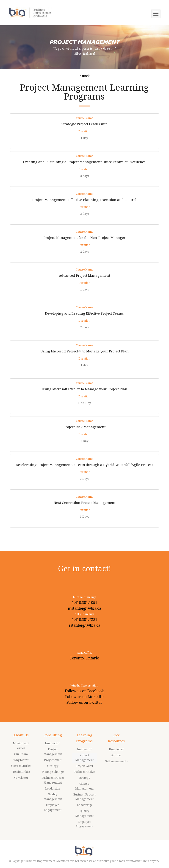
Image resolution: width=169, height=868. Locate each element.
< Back (84, 76)
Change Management (84, 786)
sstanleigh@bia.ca (84, 625)
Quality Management (53, 797)
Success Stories (21, 766)
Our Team (21, 754)
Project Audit (53, 760)
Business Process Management (53, 780)
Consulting (53, 735)
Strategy (53, 766)
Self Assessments (116, 761)
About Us (21, 735)
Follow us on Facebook (84, 691)
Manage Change (53, 772)
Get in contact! (84, 569)
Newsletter (21, 778)
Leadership (53, 789)
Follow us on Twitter (84, 702)
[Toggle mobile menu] (156, 14)
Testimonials (21, 772)
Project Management (53, 752)
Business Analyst (84, 772)
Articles (116, 755)
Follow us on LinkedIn (84, 697)
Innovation (53, 743)
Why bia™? (21, 760)
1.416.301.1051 (84, 603)
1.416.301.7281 (84, 620)
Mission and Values (21, 746)
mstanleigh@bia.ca (84, 608)
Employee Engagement (53, 808)
